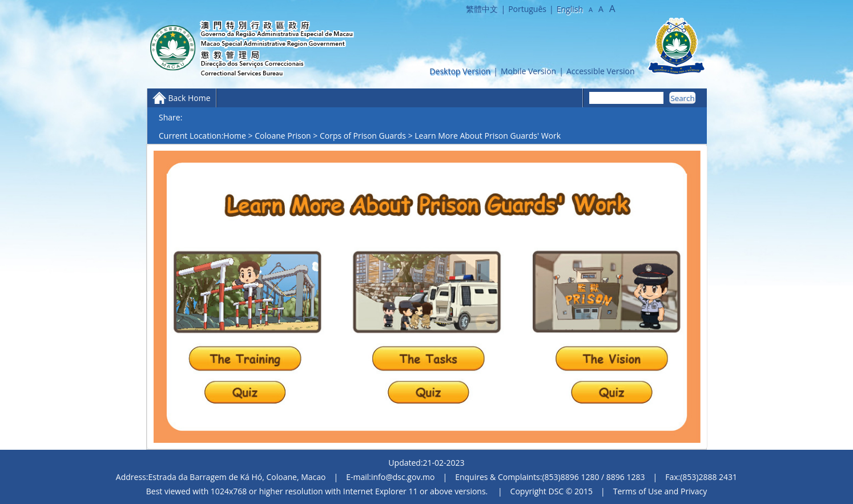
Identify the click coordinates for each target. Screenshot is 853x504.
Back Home (189, 98)
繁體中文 (482, 9)
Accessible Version (601, 71)
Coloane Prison (283, 136)
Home (235, 136)
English (570, 9)
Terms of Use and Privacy (660, 491)
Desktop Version (460, 71)
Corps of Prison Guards (363, 136)
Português (527, 9)
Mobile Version (528, 71)
